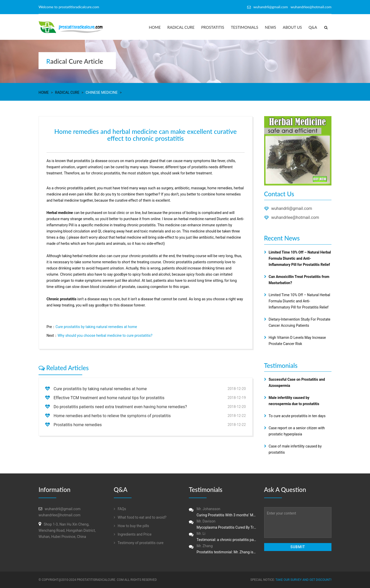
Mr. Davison (223, 525)
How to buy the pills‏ (132, 526)
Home (155, 27)
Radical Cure (181, 27)
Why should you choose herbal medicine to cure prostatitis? (105, 335)
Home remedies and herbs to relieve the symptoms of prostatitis (112, 416)
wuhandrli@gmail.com (292, 208)
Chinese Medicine (102, 92)
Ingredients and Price (133, 534)
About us (292, 27)
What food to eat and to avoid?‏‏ (140, 517)
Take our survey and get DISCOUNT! (303, 580)
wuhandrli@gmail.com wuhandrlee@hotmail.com (292, 7)
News (271, 27)
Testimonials (245, 27)
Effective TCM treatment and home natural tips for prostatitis (109, 398)
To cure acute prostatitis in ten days (297, 416)
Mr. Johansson (223, 512)
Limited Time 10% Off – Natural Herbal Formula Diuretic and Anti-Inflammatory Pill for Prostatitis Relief (300, 301)
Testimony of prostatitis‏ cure (139, 543)
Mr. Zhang (223, 549)
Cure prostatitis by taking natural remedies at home (96, 327)
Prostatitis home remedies (78, 425)
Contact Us (279, 194)
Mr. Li (223, 537)
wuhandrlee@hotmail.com (295, 217)
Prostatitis (213, 27)
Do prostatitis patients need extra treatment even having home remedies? (120, 407)
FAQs (120, 509)
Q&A (313, 27)
